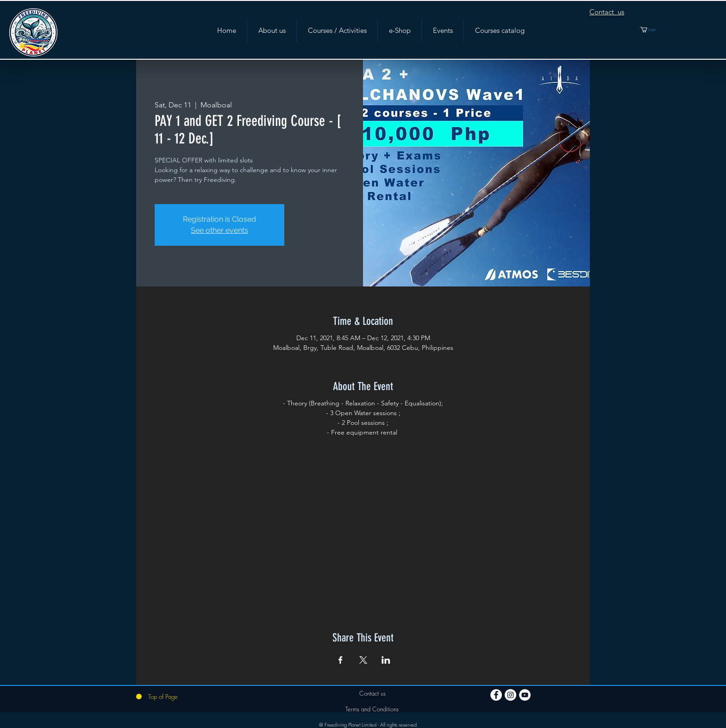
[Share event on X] (363, 660)
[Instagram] (510, 695)
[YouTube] (525, 695)
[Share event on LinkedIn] (386, 660)
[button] (653, 30)
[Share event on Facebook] (341, 660)
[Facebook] (496, 695)
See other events (219, 230)
